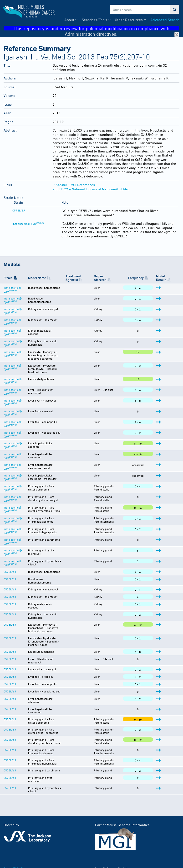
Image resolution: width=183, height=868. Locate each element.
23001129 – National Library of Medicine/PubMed (91, 189)
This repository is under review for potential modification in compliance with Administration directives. (96, 28)
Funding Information (19, 838)
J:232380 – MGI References (74, 185)
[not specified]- (28, 224)
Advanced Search (165, 20)
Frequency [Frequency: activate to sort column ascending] (147, 278)
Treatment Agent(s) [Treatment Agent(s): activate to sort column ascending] (87, 278)
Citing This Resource (19, 833)
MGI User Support (70, 848)
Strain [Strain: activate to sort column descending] (8, 278)
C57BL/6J (19, 210)
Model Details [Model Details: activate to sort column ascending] (168, 278)
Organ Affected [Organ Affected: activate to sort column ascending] (117, 278)
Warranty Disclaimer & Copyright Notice (35, 843)
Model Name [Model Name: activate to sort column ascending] (35, 278)
